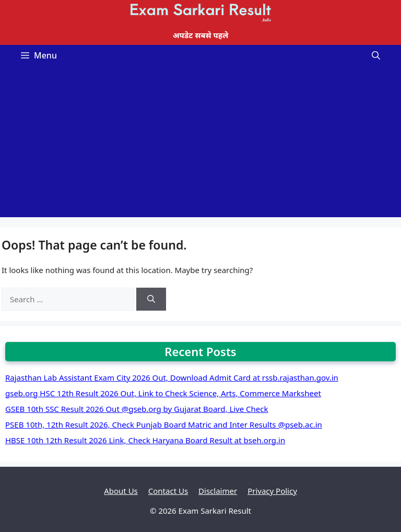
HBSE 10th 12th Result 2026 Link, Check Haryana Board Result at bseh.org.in (145, 440)
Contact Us (168, 491)
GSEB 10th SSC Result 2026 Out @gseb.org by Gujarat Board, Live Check (137, 409)
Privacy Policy (272, 491)
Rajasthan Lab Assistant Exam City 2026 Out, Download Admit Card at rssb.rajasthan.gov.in (172, 377)
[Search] (151, 299)
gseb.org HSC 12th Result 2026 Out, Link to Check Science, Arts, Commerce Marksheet (163, 393)
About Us (121, 491)
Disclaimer (218, 491)
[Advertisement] (200, 144)
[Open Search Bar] (376, 55)
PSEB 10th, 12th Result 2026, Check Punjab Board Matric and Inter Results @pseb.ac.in (164, 424)
